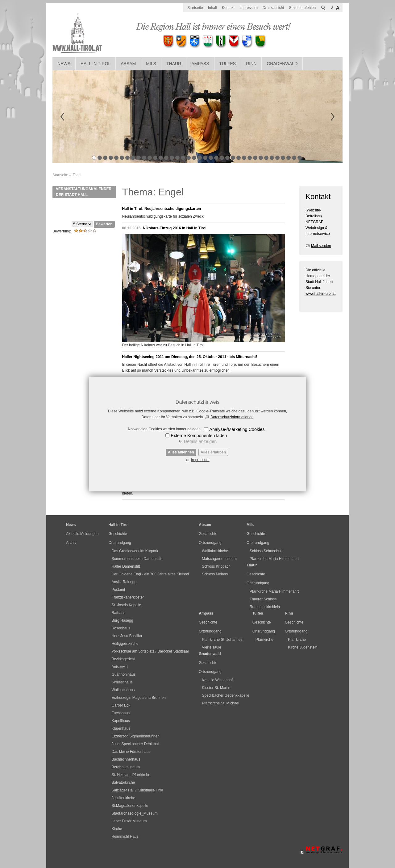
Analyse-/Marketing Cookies (237, 429)
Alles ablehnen (181, 452)
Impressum (200, 460)
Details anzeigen (200, 441)
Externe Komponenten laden (199, 436)
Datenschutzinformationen (232, 417)
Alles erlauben (213, 452)
